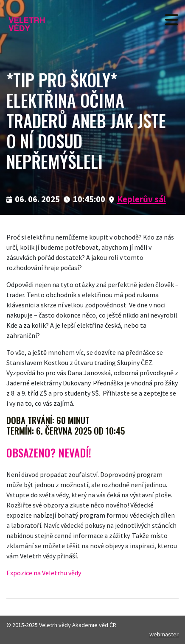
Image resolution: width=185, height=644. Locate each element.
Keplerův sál (142, 199)
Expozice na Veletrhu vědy (44, 573)
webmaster (164, 634)
